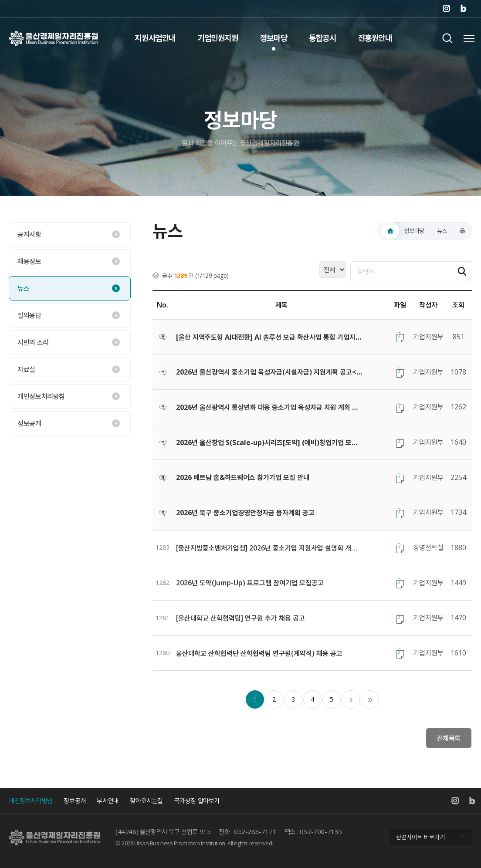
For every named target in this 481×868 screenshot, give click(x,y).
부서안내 (108, 800)
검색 (447, 38)
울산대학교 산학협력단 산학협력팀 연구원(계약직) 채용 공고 (259, 653)
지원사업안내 (155, 38)
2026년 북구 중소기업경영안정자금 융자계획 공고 (245, 513)
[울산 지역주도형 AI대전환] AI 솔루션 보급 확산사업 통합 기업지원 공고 (269, 337)
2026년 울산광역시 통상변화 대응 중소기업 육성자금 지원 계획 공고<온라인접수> (269, 407)
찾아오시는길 (146, 800)
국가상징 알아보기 (197, 800)
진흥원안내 (375, 38)
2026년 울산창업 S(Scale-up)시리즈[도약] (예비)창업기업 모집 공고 (269, 442)
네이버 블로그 (464, 9)
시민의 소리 (33, 342)
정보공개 (29, 423)
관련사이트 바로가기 (420, 837)
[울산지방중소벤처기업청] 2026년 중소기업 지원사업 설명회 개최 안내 (269, 548)
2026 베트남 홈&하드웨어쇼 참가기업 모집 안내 (243, 477)
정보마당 (274, 38)
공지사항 (29, 234)
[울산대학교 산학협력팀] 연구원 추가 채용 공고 (240, 618)
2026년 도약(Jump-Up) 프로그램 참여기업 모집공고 (250, 583)
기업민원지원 (218, 38)
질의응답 (29, 315)
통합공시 (322, 38)
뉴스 (23, 288)
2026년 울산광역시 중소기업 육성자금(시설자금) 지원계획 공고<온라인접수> (269, 372)
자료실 (26, 369)
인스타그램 (446, 9)
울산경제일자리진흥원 (53, 38)
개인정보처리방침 (41, 396)
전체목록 (449, 738)
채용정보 (29, 261)
